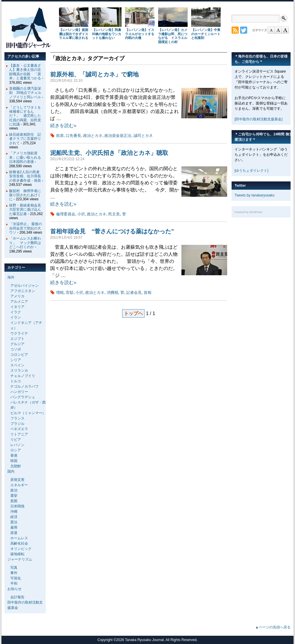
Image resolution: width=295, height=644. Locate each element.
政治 (14, 490)
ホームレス (19, 538)
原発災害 (17, 480)
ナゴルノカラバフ (24, 386)
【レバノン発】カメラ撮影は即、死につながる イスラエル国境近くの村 (173, 36)
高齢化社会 (19, 543)
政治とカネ (93, 136)
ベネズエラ (19, 429)
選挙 (14, 496)
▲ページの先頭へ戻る (273, 627)
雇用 (14, 527)
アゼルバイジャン (24, 286)
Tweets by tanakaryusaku (254, 195)
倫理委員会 (66, 214)
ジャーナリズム (20, 559)
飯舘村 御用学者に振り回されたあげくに (25, 195)
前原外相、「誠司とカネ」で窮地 (94, 74)
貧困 (14, 501)
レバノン (17, 445)
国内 (11, 471)
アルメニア (19, 301)
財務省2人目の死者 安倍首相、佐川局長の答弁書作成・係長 (26, 176)
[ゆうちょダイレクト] (251, 171)
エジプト (17, 339)
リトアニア (19, 434)
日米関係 (17, 506)
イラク (16, 312)
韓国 (14, 461)
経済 (14, 517)
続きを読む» (63, 126)
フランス (17, 418)
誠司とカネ (143, 136)
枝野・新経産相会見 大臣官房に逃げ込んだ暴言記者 (27, 210)
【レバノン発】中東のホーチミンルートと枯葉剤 (206, 34)
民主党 (114, 214)
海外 (11, 277)
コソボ (16, 349)
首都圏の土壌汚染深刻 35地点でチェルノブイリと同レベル (25, 93)
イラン (16, 317)
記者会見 (134, 292)
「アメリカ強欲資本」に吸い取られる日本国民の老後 (25, 157)
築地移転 (17, 554)
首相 (147, 292)
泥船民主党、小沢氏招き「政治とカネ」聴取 (109, 153)
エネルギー (19, 485)
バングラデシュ (23, 397)
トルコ (16, 381)
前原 (60, 136)
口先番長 (73, 136)
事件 (14, 573)
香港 (14, 455)
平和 (14, 584)
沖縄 (14, 512)
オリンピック (21, 549)
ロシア (16, 450)
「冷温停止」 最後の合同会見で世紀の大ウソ (26, 228)
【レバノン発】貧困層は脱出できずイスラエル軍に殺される (74, 34)
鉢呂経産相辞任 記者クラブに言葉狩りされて (25, 139)
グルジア (17, 344)
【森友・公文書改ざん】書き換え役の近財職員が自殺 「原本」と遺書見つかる (25, 72)
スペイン (17, 365)
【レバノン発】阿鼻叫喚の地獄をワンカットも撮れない (107, 34)
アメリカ (17, 296)
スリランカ (19, 371)
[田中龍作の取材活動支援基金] (259, 119)
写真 (14, 568)
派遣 (14, 533)
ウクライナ (19, 333)
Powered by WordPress (248, 212)
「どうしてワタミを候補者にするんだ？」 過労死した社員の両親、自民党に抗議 (25, 116)
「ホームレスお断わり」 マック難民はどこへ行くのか (25, 243)
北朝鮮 (16, 466)
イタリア (17, 307)
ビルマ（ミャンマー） (28, 413)
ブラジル (17, 424)
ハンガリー (19, 392)
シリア (16, 360)
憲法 (14, 522)
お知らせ (14, 589)
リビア (16, 440)
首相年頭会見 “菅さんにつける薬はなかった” (112, 231)
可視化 (16, 578)
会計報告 (17, 597)
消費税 (113, 292)
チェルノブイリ (23, 376)
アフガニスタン (23, 291)
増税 (60, 292)
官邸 (70, 292)
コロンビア (19, 355)
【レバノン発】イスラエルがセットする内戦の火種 (140, 34)
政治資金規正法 (118, 136)
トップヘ (133, 313)
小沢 (81, 214)
